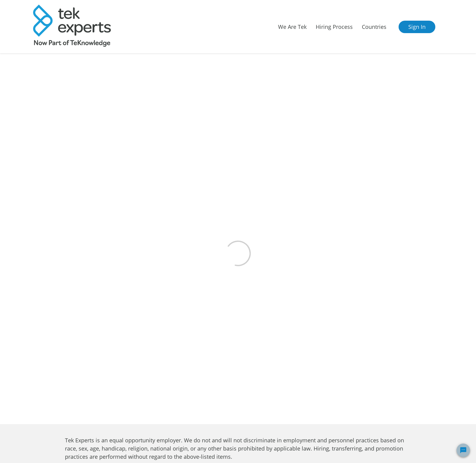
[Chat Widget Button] (463, 450)
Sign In (417, 27)
